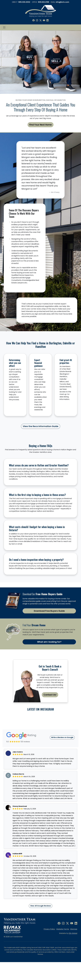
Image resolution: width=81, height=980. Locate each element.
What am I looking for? (49, 642)
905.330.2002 (24, 2)
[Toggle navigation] (4, 27)
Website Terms (63, 951)
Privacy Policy (49, 951)
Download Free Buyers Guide (49, 611)
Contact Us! (50, 695)
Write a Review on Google (62, 759)
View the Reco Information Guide (41, 426)
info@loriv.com (62, 2)
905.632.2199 (44, 2)
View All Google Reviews (41, 928)
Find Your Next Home (40, 125)
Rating (21, 757)
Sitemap (74, 951)
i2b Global (73, 955)
